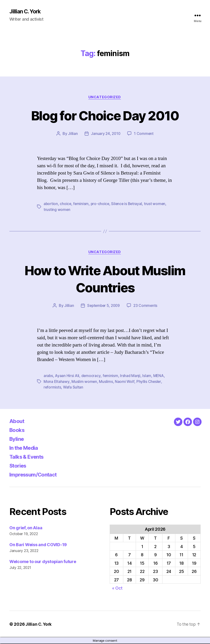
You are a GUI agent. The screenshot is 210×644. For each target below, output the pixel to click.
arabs (48, 376)
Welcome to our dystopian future (43, 562)
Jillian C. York (26, 12)
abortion (51, 204)
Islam (147, 376)
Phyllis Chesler (149, 382)
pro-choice (101, 204)
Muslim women (84, 382)
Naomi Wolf (125, 382)
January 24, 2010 (106, 134)
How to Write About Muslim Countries (105, 279)
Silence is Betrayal (128, 204)
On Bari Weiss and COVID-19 (38, 545)
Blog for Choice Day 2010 (105, 116)
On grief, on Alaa (26, 528)
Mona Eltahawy (57, 382)
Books (18, 430)
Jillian (72, 134)
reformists (52, 388)
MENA (159, 376)
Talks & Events (28, 457)
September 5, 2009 (103, 306)
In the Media (25, 448)
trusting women (57, 210)
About (17, 421)
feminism (82, 204)
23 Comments (146, 306)
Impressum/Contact (36, 475)
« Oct (117, 589)
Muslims (106, 382)
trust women (157, 204)
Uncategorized (105, 98)
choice (66, 204)
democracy (91, 376)
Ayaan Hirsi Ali (67, 376)
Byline (17, 439)
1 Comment (144, 134)
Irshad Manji (131, 376)
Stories (19, 466)
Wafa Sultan (73, 388)
